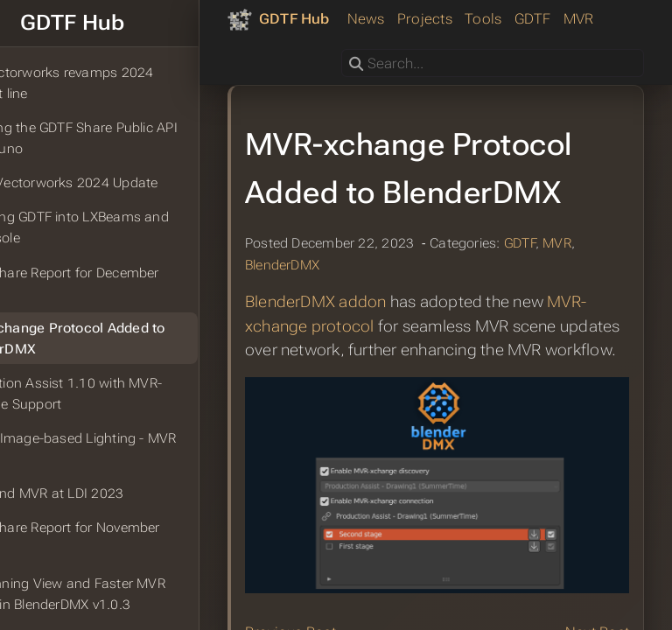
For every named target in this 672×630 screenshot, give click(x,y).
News (299, 60)
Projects (357, 60)
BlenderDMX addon (368, 390)
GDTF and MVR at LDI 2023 (91, 493)
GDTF (465, 60)
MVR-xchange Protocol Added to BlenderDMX (112, 339)
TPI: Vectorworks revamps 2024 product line (107, 83)
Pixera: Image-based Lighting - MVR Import (118, 449)
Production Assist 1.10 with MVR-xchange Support (111, 394)
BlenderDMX (335, 353)
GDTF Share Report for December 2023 (109, 283)
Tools (416, 60)
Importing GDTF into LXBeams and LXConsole (114, 227)
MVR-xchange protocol (382, 415)
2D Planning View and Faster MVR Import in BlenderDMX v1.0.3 (112, 594)
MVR (511, 60)
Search (343, 90)
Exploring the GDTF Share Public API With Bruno (119, 138)
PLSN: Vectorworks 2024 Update (109, 183)
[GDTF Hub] (331, 19)
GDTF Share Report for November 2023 (110, 538)
